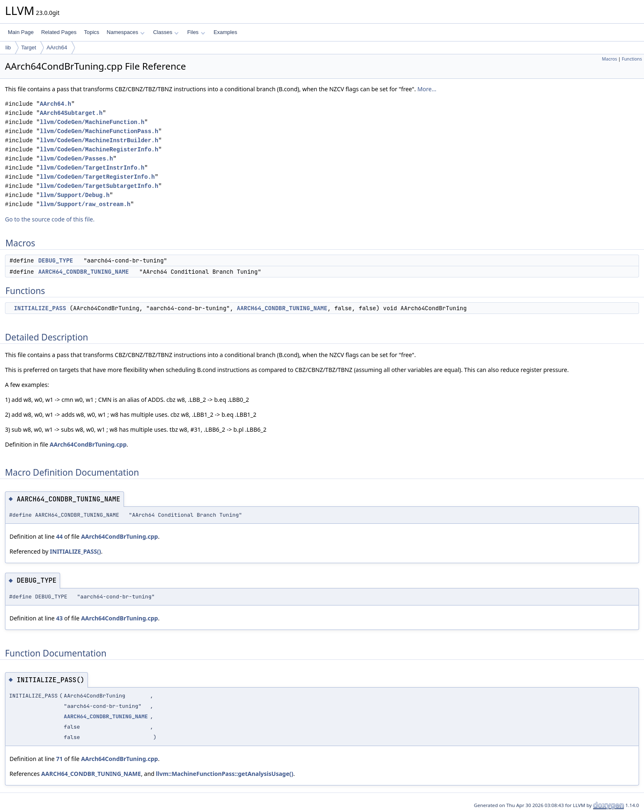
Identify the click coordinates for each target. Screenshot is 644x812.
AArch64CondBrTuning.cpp (88, 444)
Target (29, 47)
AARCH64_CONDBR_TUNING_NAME (83, 272)
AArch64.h (56, 104)
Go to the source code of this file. (50, 219)
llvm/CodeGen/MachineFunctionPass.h (99, 131)
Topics (91, 32)
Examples (225, 32)
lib (8, 47)
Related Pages (59, 32)
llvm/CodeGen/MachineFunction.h (92, 122)
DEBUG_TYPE (56, 260)
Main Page (21, 32)
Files (196, 32)
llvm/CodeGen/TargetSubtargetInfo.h (99, 186)
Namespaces (125, 32)
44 (59, 536)
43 (59, 618)
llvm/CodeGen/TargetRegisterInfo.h (97, 177)
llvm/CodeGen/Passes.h (76, 159)
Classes (166, 32)
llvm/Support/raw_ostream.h (85, 204)
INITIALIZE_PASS (40, 308)
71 (59, 759)
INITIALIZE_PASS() (75, 551)
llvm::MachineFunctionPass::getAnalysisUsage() (225, 774)
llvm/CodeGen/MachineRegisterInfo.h (99, 150)
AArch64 (57, 47)
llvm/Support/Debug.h (75, 195)
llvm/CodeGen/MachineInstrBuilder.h (99, 140)
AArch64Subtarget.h (71, 113)
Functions (632, 59)
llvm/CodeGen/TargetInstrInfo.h (92, 168)
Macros (610, 59)
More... (427, 89)
